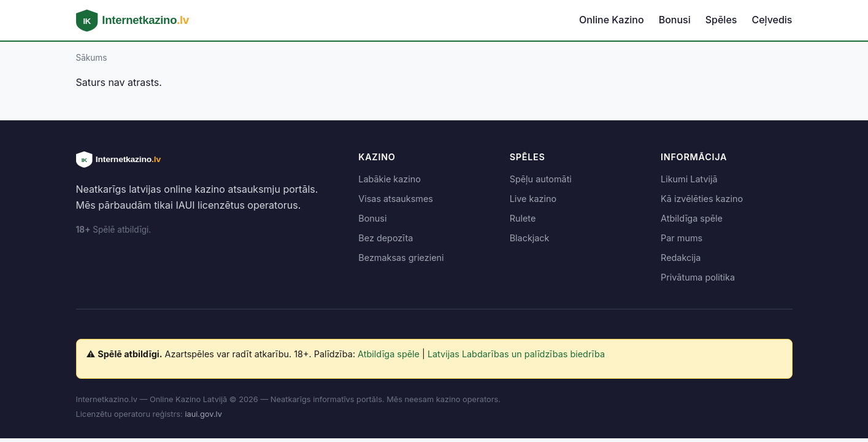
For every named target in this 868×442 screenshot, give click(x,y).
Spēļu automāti (541, 179)
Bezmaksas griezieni (401, 258)
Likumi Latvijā (689, 179)
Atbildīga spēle (692, 218)
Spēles (721, 20)
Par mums (682, 238)
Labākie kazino (390, 179)
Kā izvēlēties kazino (702, 199)
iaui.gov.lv (203, 414)
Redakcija (681, 258)
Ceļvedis (772, 20)
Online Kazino (612, 20)
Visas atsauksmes (396, 199)
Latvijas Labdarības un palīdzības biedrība (516, 354)
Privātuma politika (698, 277)
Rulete (523, 218)
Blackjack (530, 238)
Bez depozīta (386, 238)
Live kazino (533, 199)
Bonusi (675, 20)
